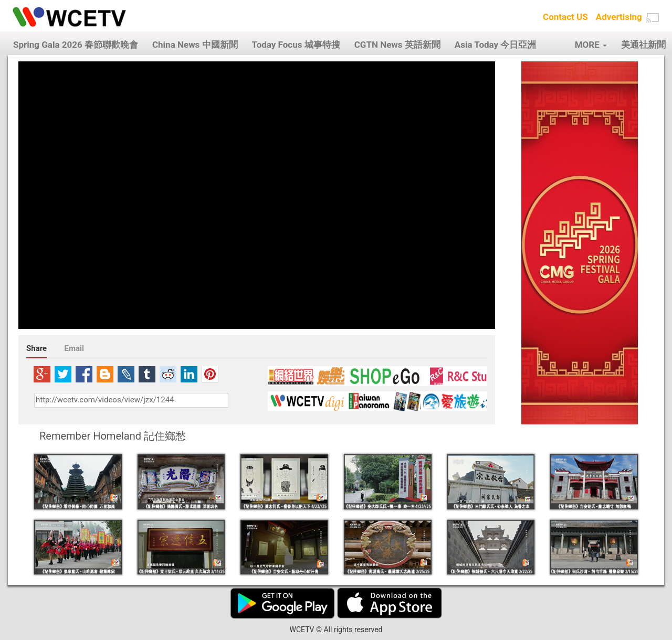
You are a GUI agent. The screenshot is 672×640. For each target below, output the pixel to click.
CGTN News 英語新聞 (397, 45)
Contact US (565, 17)
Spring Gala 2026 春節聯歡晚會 (76, 45)
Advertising (619, 17)
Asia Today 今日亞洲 (496, 45)
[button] (653, 18)
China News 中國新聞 (195, 45)
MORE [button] (591, 45)
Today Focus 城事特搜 (296, 45)
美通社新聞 (643, 45)
